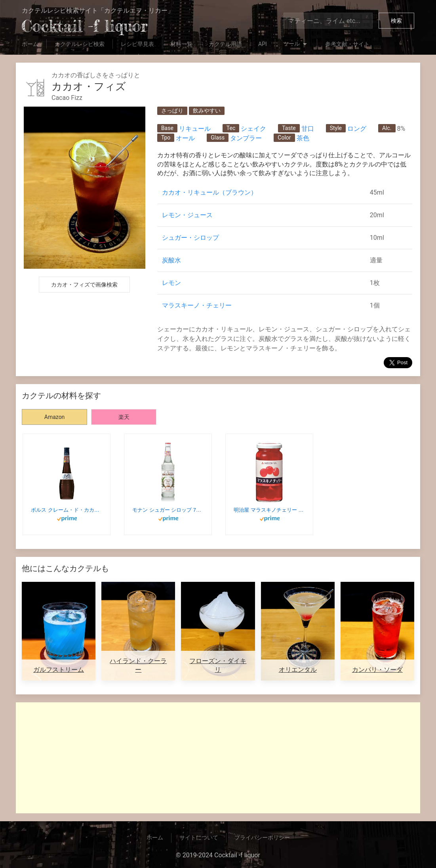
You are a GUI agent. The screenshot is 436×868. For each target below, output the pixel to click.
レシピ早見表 (137, 44)
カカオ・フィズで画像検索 (84, 285)
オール (185, 138)
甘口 (308, 129)
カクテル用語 (225, 44)
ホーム (30, 44)
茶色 (303, 138)
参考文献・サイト (347, 44)
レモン (171, 283)
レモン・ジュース (187, 215)
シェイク (253, 129)
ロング (357, 129)
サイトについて (199, 837)
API (263, 44)
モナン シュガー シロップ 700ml (168, 510)
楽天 (124, 417)
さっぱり (172, 111)
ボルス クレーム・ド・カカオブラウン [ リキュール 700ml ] (67, 510)
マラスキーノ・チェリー (197, 305)
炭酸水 (171, 260)
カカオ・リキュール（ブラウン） (209, 192)
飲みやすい (207, 111)
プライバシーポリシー (262, 837)
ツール (296, 44)
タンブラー (246, 138)
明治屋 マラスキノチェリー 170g (269, 510)
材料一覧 (181, 44)
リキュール (195, 129)
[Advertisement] (218, 758)
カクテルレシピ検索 (80, 44)
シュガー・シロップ (190, 238)
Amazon (55, 417)
